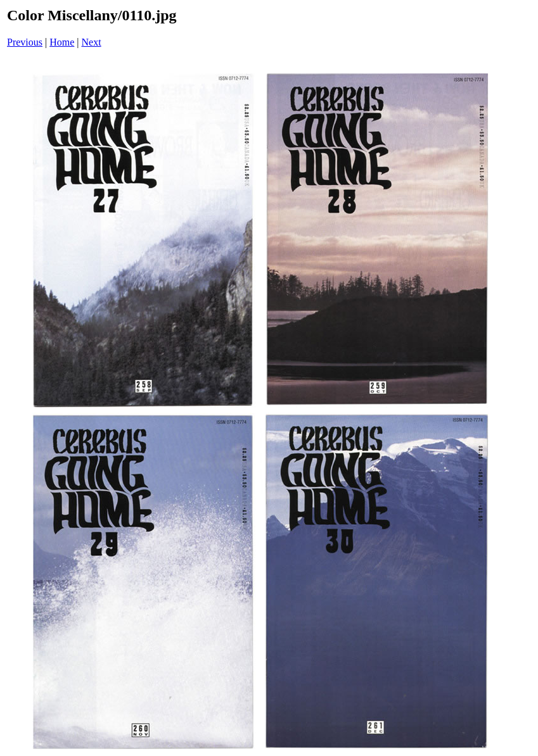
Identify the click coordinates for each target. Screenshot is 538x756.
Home (62, 42)
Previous (25, 42)
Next (92, 42)
